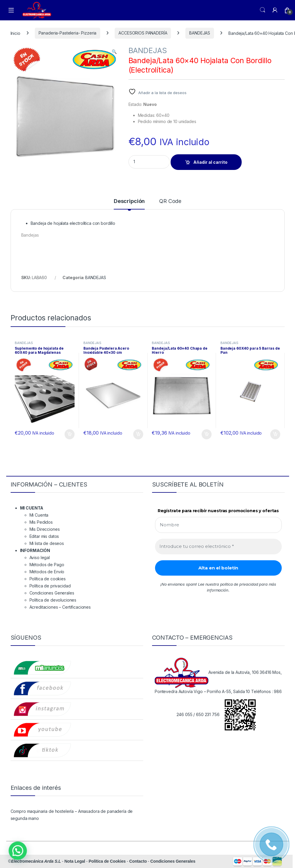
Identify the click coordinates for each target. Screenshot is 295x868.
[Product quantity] (149, 162)
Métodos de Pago (47, 565)
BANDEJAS (200, 33)
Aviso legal (40, 557)
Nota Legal (75, 861)
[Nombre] (218, 525)
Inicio (15, 33)
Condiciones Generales (52, 593)
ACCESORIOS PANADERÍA (143, 33)
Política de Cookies (107, 861)
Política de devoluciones (53, 600)
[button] (114, 52)
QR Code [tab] (170, 201)
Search (263, 10)
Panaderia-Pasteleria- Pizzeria (68, 33)
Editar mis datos (44, 536)
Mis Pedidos (41, 522)
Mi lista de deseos (47, 543)
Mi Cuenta (39, 515)
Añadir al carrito (210, 162)
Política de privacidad (50, 586)
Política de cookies (48, 579)
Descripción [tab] (129, 201)
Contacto (138, 861)
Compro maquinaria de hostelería (42, 811)
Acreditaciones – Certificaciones (60, 607)
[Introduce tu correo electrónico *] (218, 547)
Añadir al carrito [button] (70, 434)
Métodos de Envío (47, 572)
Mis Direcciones (45, 529)
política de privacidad (239, 584)
